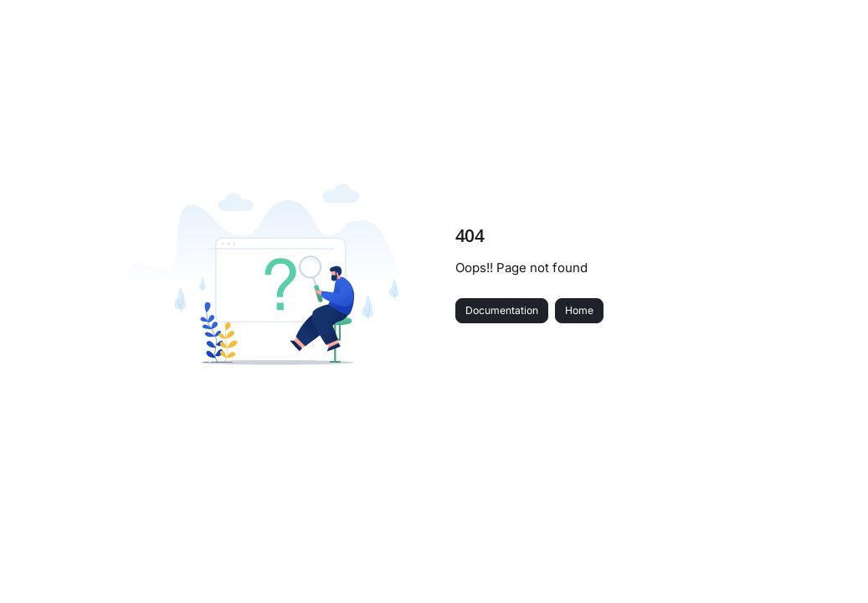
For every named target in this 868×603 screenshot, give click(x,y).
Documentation (502, 310)
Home (579, 310)
